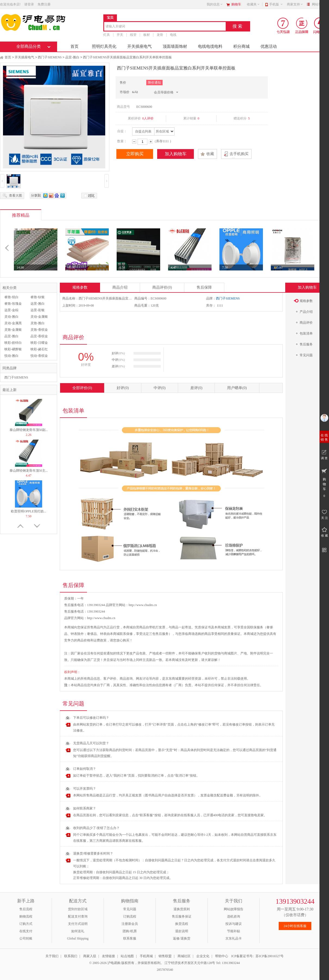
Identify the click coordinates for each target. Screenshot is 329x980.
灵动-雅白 (11, 317)
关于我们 (52, 956)
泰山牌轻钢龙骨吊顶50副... (29, 430)
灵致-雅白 (38, 323)
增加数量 (151, 142)
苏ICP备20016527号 (270, 956)
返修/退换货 (181, 938)
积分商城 (241, 46)
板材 (147, 35)
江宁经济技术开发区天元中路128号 (190, 963)
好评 (123, 388)
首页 (75, 46)
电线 (173, 35)
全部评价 (82, 388)
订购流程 (130, 916)
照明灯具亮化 (104, 46)
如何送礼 (78, 931)
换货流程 (182, 924)
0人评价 (148, 118)
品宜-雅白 (72, 57)
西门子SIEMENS (50, 57)
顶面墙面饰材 (175, 46)
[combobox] (165, 27)
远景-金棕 (11, 310)
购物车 (236, 4)
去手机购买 (239, 154)
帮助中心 (222, 956)
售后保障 (204, 287)
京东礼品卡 (234, 938)
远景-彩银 (38, 310)
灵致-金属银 (13, 330)
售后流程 (26, 909)
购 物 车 (324, 483)
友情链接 (108, 956)
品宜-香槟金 (39, 336)
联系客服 (130, 938)
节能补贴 (234, 931)
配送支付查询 (78, 916)
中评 (160, 388)
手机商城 (146, 956)
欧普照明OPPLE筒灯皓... (29, 511)
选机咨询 (234, 916)
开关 (120, 35)
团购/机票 (130, 931)
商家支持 (295, 4)
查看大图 (15, 196)
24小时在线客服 (295, 926)
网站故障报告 (234, 909)
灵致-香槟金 (39, 330)
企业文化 (203, 956)
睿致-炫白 (11, 297)
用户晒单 (237, 388)
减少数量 (134, 142)
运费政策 (100, 640)
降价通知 (154, 83)
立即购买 (135, 154)
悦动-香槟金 (39, 356)
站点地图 (127, 956)
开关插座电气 (139, 46)
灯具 (107, 35)
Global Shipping (78, 938)
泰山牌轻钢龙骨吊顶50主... (29, 471)
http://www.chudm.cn (101, 618)
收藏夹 (253, 4)
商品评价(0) (162, 287)
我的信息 (215, 4)
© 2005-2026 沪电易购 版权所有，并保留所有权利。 (126, 963)
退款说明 (182, 931)
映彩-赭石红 (39, 349)
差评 (196, 388)
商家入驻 (90, 956)
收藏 (210, 154)
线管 (133, 35)
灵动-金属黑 (13, 323)
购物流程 (26, 916)
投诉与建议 (234, 924)
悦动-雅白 (11, 356)
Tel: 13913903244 (228, 963)
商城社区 (184, 956)
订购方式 (26, 924)
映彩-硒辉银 (13, 349)
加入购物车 (176, 154)
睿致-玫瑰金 (13, 304)
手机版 (276, 4)
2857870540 (165, 970)
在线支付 (26, 931)
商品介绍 (120, 287)
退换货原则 (182, 909)
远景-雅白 (38, 304)
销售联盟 (165, 956)
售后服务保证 (182, 916)
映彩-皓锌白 (13, 343)
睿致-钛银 (38, 297)
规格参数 (80, 287)
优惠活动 (269, 46)
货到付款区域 (78, 909)
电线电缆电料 (210, 46)
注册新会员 (130, 924)
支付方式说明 (78, 924)
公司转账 (26, 938)
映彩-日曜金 (39, 343)
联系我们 (71, 956)
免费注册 (44, 4)
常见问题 (130, 909)
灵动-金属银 (39, 317)
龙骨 (160, 35)
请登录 (29, 4)
